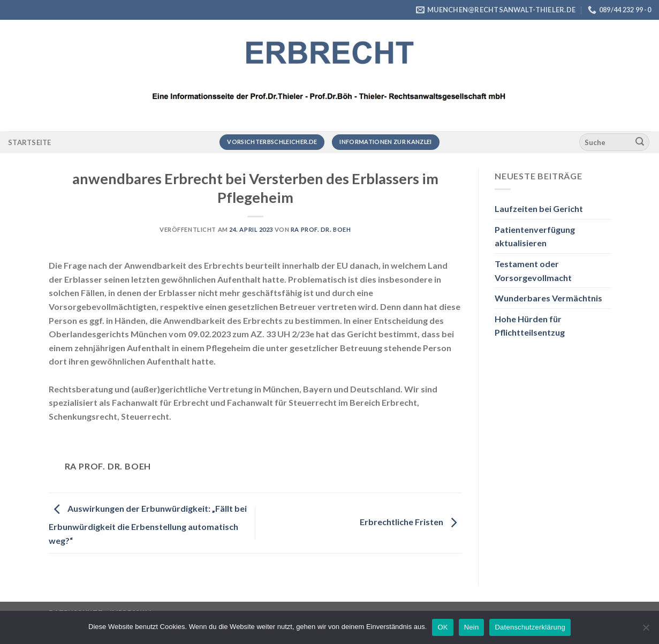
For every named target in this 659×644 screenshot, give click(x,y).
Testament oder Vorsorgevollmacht (533, 271)
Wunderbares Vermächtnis (548, 298)
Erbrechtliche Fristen (411, 522)
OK (442, 627)
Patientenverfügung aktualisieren (535, 236)
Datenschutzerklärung (530, 627)
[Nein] (646, 631)
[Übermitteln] (640, 142)
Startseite (30, 142)
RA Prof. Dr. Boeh (321, 229)
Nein (472, 627)
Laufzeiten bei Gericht (539, 209)
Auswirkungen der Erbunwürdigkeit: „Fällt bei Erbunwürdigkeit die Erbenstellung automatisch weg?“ (148, 524)
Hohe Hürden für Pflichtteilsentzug (530, 326)
